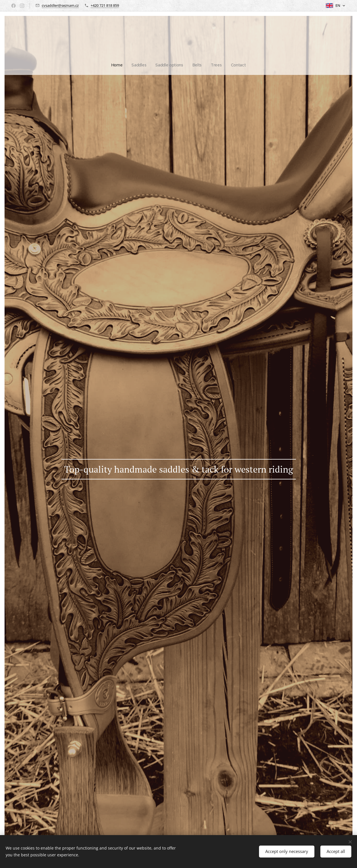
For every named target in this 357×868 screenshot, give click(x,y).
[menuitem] (158, 65)
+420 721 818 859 (105, 5)
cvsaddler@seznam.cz (60, 5)
